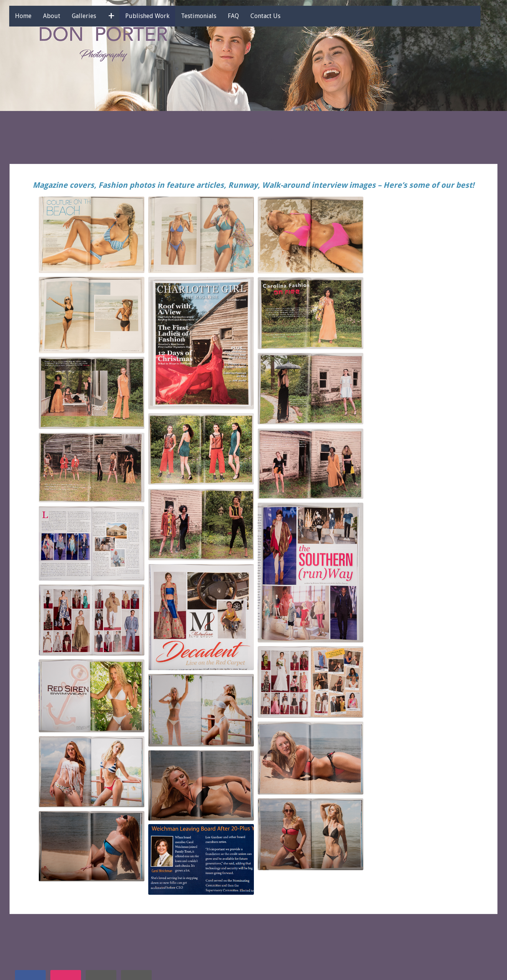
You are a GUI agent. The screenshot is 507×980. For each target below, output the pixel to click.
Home (33, 16)
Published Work (157, 16)
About (62, 16)
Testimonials (209, 16)
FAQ (243, 16)
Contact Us (275, 16)
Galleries (94, 16)
